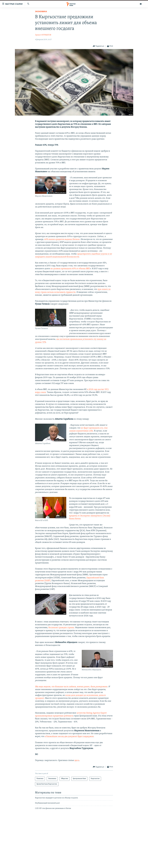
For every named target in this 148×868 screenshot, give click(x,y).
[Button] (98, 46)
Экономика (41, 12)
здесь (77, 760)
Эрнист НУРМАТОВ (43, 35)
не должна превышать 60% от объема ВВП (70, 269)
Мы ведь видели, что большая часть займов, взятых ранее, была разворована (71, 687)
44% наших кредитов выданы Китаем (62, 239)
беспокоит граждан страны (61, 628)
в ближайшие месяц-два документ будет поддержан (69, 736)
